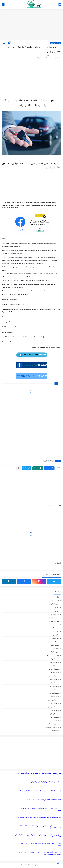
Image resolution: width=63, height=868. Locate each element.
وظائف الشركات (54, 683)
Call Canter (56, 731)
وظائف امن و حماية (54, 707)
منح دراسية (56, 648)
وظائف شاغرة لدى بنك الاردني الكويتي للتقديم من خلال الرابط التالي (40, 791)
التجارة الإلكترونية (54, 604)
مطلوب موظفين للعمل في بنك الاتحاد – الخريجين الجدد (44, 800)
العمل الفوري (55, 614)
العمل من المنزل (54, 621)
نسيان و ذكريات (55, 652)
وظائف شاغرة (55, 710)
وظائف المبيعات (55, 690)
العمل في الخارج (54, 618)
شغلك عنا (24, 865)
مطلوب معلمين (55, 645)
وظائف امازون (55, 703)
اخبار (58, 597)
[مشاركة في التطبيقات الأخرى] (19, 468)
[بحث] (3, 5)
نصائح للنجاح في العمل (52, 655)
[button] (49, 468)
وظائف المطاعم (55, 696)
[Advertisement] (31, 25)
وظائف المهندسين (54, 700)
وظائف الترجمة (55, 662)
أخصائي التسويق (54, 600)
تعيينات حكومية (55, 628)
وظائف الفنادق (55, 686)
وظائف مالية (56, 720)
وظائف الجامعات (54, 669)
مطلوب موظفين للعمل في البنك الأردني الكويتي (46, 782)
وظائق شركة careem (53, 727)
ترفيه (58, 624)
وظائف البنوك (55, 659)
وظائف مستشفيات (54, 724)
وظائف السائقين (54, 676)
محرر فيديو (56, 642)
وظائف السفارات (54, 679)
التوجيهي (57, 611)
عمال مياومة (56, 635)
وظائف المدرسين (54, 693)
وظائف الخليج (55, 672)
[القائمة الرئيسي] (60, 5)
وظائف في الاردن (55, 43)
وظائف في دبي (55, 717)
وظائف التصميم (55, 666)
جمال (58, 631)
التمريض (57, 607)
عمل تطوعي (56, 638)
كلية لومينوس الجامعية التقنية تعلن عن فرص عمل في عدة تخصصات (40, 817)
